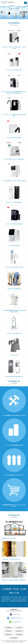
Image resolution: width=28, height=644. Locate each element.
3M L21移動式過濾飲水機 (14, 246)
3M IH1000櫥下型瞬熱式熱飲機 (14, 138)
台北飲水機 (8, 631)
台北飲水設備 (8, 634)
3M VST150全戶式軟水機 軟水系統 (14, 70)
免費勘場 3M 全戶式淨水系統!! (9, 538)
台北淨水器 (19, 628)
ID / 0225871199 (16, 622)
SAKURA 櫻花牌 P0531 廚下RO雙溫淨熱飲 (14, 159)
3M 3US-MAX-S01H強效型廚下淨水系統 (14, 267)
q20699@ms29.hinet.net (16, 618)
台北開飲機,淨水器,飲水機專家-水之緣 (8, 3)
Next (26, 12)
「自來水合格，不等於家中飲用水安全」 (11, 559)
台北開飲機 (8, 628)
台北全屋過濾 (14, 638)
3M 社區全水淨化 (14, 355)
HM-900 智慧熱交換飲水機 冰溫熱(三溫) (14, 377)
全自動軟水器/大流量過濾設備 (14, 289)
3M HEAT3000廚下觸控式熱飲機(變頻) (14, 224)
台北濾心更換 (19, 634)
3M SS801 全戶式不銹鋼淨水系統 (14, 333)
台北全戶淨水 (19, 631)
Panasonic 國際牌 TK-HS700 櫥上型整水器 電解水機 (14, 181)
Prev (2, 12)
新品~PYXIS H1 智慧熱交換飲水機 (14, 202)
